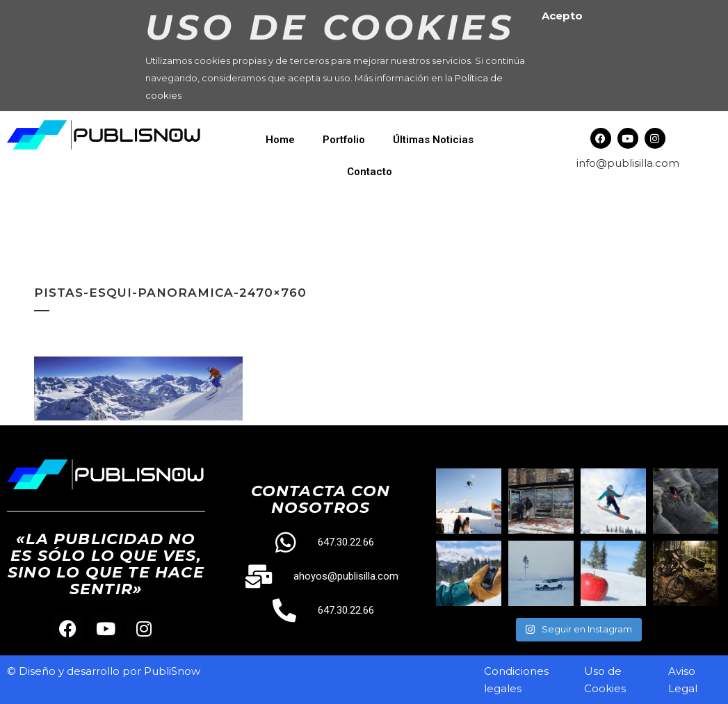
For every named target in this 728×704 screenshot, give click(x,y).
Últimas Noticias (433, 140)
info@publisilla (615, 163)
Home (280, 140)
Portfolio (344, 140)
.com (666, 163)
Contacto (370, 172)
